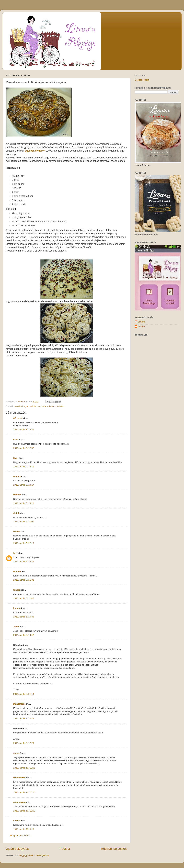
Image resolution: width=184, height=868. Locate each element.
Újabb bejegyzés (17, 849)
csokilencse (35, 406)
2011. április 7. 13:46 (24, 719)
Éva (15, 458)
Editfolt (17, 571)
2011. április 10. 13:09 (24, 811)
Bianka (17, 476)
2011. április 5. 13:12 (24, 466)
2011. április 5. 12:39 (24, 430)
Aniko (16, 627)
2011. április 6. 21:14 (24, 694)
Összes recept (142, 80)
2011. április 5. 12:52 (24, 448)
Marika (17, 532)
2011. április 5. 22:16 (24, 543)
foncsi (17, 590)
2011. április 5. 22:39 (24, 562)
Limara (17, 608)
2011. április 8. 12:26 (24, 743)
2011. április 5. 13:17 (24, 485)
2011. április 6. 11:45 (24, 598)
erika (16, 440)
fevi (15, 553)
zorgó (16, 753)
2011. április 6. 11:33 (24, 580)
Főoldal (65, 849)
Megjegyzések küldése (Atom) (34, 855)
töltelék (60, 406)
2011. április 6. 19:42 (24, 635)
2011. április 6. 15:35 (24, 617)
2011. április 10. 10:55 (24, 768)
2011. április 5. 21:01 (24, 522)
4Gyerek (18, 418)
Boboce (17, 495)
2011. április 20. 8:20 (24, 829)
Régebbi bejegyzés (114, 849)
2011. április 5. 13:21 (24, 503)
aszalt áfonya (21, 406)
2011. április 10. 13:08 (24, 792)
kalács (52, 406)
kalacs (45, 406)
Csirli (16, 513)
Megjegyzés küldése (20, 836)
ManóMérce (19, 704)
